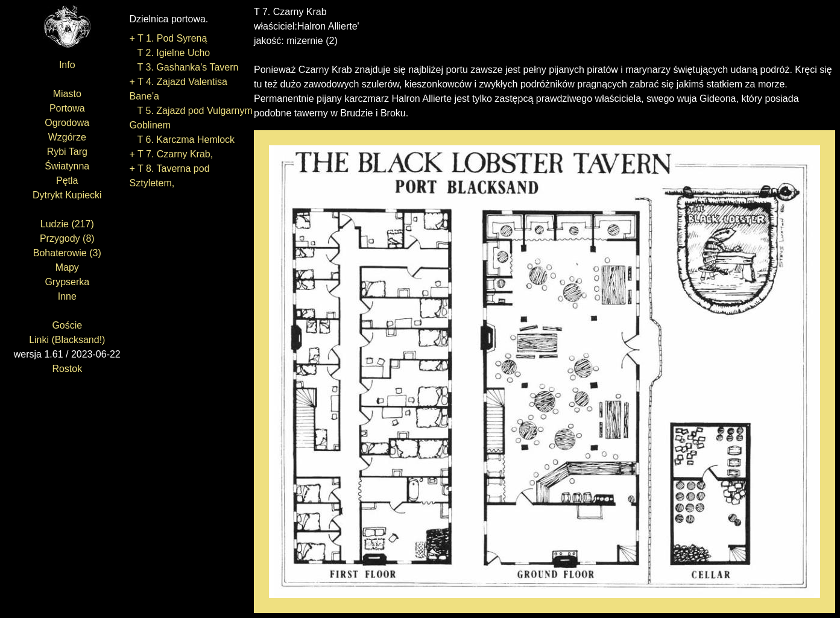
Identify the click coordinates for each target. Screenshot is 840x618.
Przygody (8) (67, 238)
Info (67, 65)
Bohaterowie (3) (67, 253)
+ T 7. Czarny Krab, (172, 154)
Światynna (67, 166)
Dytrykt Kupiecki (67, 195)
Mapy (67, 267)
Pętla (67, 181)
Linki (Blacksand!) (67, 340)
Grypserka (67, 282)
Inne (67, 296)
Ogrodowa (67, 123)
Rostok (67, 369)
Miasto (67, 94)
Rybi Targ (67, 152)
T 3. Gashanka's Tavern (184, 67)
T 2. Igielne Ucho (170, 53)
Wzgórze (67, 137)
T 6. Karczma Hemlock (182, 140)
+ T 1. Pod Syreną (169, 38)
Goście (67, 325)
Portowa (67, 108)
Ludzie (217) (67, 224)
